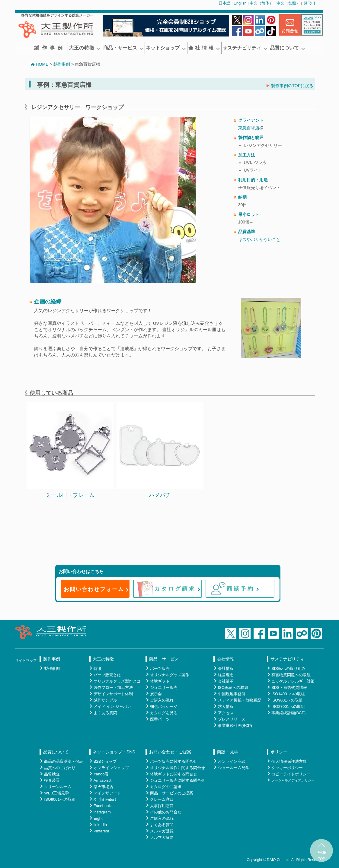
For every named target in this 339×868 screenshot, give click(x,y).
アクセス (226, 713)
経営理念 (226, 675)
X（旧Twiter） (106, 799)
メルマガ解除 (162, 837)
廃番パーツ (160, 719)
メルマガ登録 (162, 831)
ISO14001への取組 (288, 694)
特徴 (98, 668)
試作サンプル (105, 700)
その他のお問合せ (166, 812)
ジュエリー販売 (164, 687)
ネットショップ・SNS (114, 752)
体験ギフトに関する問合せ (174, 774)
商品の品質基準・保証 (64, 761)
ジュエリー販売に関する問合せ (177, 780)
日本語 (224, 3)
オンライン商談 (232, 761)
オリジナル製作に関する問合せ (177, 768)
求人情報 (226, 706)
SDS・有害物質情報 (289, 687)
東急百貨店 (249, 128)
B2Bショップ (105, 761)
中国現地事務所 (232, 694)
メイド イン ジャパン (112, 706)
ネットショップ (166, 48)
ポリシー (279, 752)
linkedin (100, 825)
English (240, 3)
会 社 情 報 (204, 48)
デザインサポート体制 (113, 694)
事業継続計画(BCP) (235, 725)
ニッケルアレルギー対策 (293, 681)
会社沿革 (226, 681)
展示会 (156, 694)
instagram (102, 812)
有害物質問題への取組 (291, 675)
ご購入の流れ (162, 700)
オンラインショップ (111, 768)
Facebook (102, 806)
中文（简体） (261, 3)
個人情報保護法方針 (289, 761)
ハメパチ (160, 495)
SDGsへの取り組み (288, 668)
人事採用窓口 (162, 806)
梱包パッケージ (164, 706)
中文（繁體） (288, 3)
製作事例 (50, 48)
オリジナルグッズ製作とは (117, 681)
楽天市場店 (103, 787)
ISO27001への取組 (288, 706)
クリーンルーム (58, 787)
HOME (40, 64)
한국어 (309, 3)
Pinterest (101, 831)
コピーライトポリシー (291, 774)
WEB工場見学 (56, 793)
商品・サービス (123, 48)
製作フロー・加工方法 (113, 687)
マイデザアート (107, 793)
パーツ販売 (160, 668)
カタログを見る (164, 713)
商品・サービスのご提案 (172, 793)
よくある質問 (105, 713)
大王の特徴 (85, 48)
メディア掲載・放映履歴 (240, 700)
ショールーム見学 (234, 768)
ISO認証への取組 (233, 687)
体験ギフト (160, 681)
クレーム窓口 (162, 799)
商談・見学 (228, 752)
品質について (287, 48)
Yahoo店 (101, 774)
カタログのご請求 (166, 787)
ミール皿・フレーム (70, 495)
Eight (98, 818)
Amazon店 (103, 780)
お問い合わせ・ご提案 (170, 752)
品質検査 (52, 774)
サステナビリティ (245, 48)
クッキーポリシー (287, 768)
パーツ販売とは (107, 675)
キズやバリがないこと (259, 239)
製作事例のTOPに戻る (290, 86)
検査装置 (52, 780)
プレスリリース (232, 719)
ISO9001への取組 (287, 700)
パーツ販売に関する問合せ (174, 761)
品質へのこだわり (60, 768)
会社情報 (225, 659)
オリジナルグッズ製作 (170, 675)
